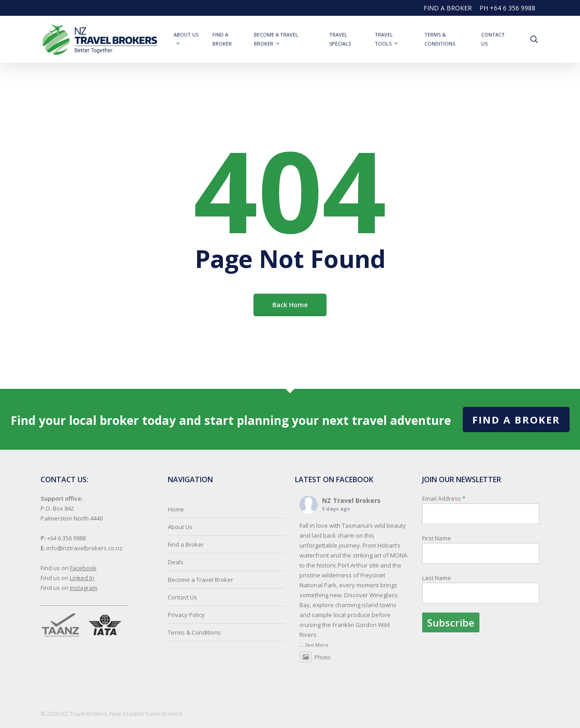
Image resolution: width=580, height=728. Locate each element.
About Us (180, 527)
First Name (437, 538)
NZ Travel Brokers (351, 500)
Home (176, 509)
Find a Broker (516, 419)
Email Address (481, 563)
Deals (176, 562)
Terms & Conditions (194, 632)
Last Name (437, 578)
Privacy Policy (186, 615)
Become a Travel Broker (200, 580)
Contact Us (182, 597)
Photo (315, 657)
